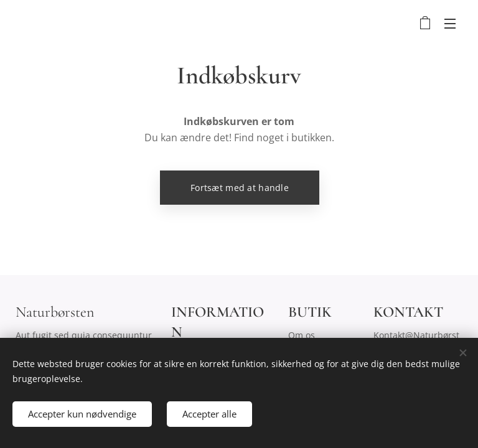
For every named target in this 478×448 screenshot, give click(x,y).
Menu (450, 24)
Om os (302, 335)
